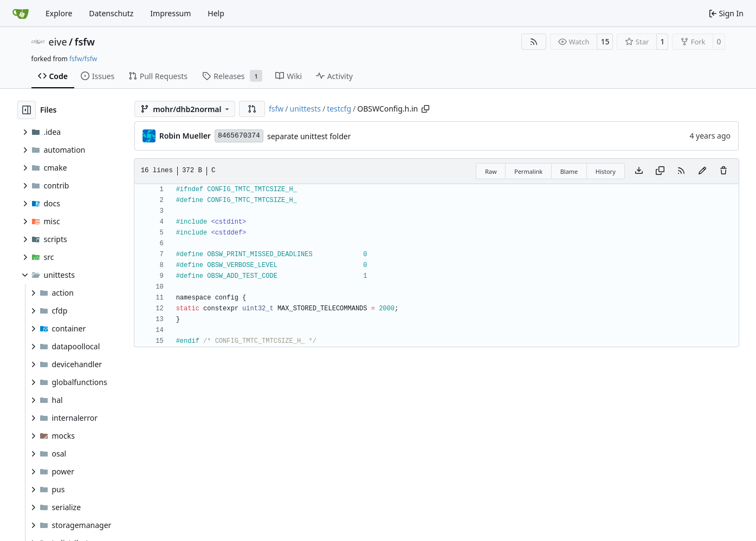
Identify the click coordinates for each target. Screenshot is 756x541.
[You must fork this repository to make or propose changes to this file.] (702, 171)
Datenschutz (111, 13)
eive (58, 42)
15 (605, 41)
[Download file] (639, 171)
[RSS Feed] (534, 42)
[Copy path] (425, 109)
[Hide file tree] (27, 110)
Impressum (170, 13)
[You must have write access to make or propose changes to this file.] (723, 171)
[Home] (21, 14)
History (606, 171)
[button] (252, 109)
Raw (491, 171)
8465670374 (239, 136)
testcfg (339, 109)
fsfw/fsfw (83, 59)
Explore (59, 13)
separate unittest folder (309, 136)
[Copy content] (660, 171)
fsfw (85, 42)
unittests (305, 109)
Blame (569, 171)
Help (216, 13)
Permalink (528, 171)
